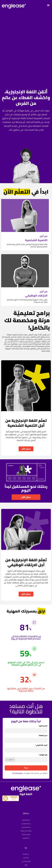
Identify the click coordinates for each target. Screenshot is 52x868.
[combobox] (10, 760)
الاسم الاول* (43, 726)
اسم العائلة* (43, 736)
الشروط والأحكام (17, 773)
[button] (48, 5)
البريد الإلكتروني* (41, 745)
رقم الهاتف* (43, 755)
